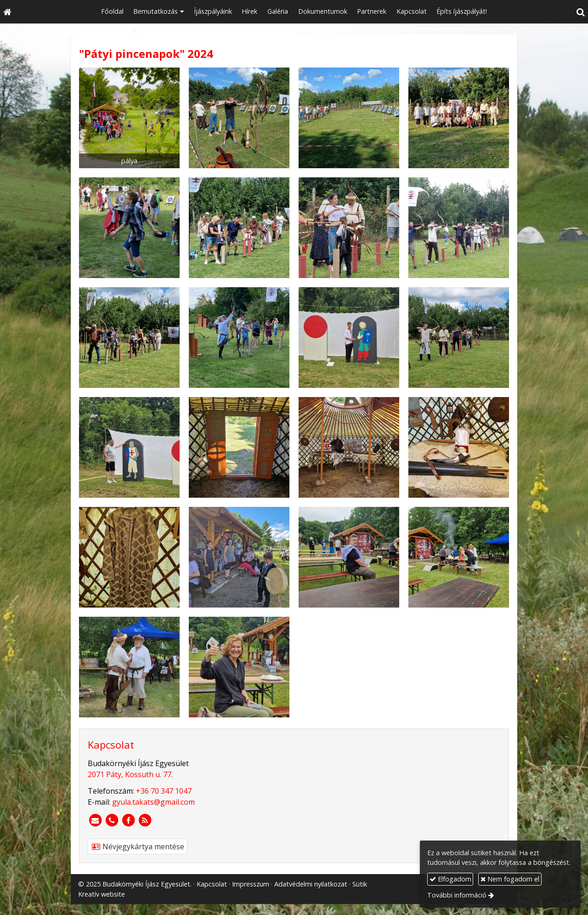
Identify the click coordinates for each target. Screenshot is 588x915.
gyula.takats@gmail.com (153, 802)
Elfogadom (450, 879)
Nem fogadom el (510, 879)
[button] (581, 12)
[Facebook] (128, 820)
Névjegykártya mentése (138, 847)
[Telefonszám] (112, 820)
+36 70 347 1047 (164, 791)
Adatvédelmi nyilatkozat (311, 884)
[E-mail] (95, 820)
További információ (457, 895)
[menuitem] (112, 12)
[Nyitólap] (7, 12)
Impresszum (251, 884)
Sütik (360, 884)
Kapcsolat (212, 884)
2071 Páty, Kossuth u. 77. (130, 774)
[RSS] (145, 820)
